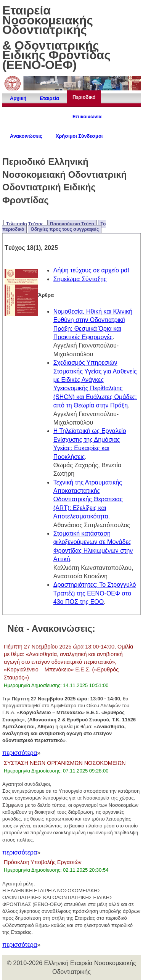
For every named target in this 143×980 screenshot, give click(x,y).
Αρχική (18, 98)
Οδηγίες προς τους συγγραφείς (65, 229)
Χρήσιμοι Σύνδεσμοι (79, 136)
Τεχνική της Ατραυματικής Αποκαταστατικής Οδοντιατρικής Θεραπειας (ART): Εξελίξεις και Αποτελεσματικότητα (88, 500)
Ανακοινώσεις (26, 136)
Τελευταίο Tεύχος (25, 224)
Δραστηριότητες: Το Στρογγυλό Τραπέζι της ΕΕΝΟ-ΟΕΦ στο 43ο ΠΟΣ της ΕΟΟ (95, 593)
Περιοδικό (84, 97)
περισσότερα (20, 753)
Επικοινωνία (87, 117)
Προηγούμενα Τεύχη (72, 224)
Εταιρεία (49, 98)
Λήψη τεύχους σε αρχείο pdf (91, 270)
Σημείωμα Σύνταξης (80, 279)
